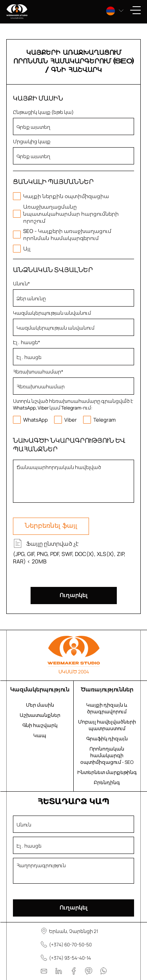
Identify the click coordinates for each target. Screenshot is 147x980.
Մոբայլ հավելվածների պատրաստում (107, 725)
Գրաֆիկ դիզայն (107, 739)
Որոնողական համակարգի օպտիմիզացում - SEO (107, 755)
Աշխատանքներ (40, 715)
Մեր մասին (40, 705)
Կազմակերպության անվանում (52, 313)
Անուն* (21, 284)
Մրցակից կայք (32, 142)
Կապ (40, 735)
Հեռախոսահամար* (38, 372)
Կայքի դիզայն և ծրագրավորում (107, 708)
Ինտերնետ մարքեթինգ (107, 772)
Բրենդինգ (107, 782)
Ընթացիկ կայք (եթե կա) (43, 112)
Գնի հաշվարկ (40, 725)
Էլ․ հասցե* (26, 342)
